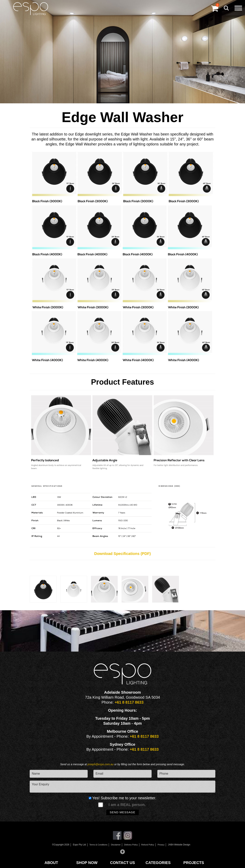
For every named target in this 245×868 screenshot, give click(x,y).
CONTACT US (122, 863)
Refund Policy (149, 846)
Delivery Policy (131, 846)
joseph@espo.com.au (101, 764)
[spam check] (100, 805)
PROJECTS (194, 863)
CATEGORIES (158, 863)
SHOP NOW (87, 863)
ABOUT (51, 863)
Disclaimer (115, 846)
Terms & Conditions (96, 846)
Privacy (164, 846)
